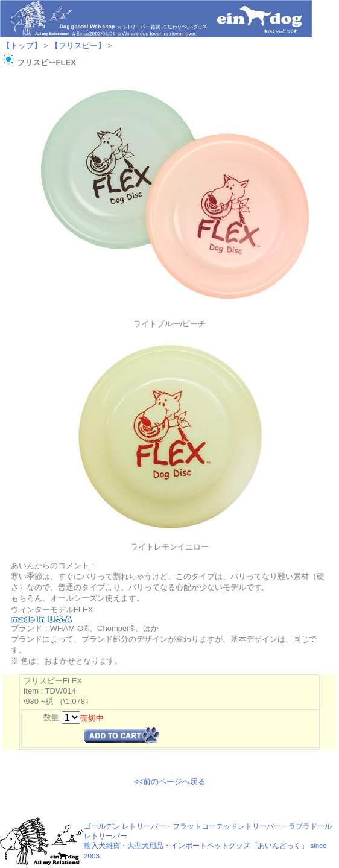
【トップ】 (22, 46)
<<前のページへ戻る (169, 781)
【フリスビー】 (78, 46)
